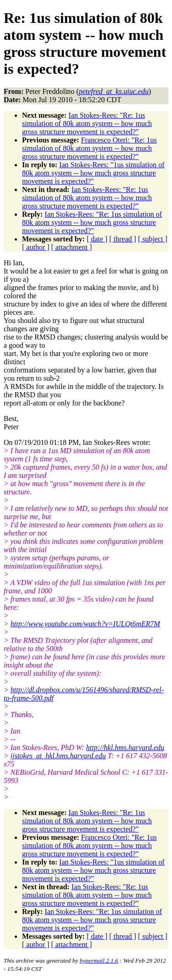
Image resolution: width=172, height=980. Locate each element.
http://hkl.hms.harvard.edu (125, 747)
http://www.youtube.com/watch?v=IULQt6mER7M (85, 624)
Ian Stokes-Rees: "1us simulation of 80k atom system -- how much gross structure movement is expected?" (93, 173)
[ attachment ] (72, 247)
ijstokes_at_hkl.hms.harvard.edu (58, 756)
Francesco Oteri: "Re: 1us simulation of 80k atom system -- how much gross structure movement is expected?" (89, 148)
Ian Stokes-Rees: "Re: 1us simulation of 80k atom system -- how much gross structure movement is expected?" (87, 123)
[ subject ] (153, 239)
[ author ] (36, 247)
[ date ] (97, 239)
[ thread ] (123, 239)
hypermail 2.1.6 (99, 961)
